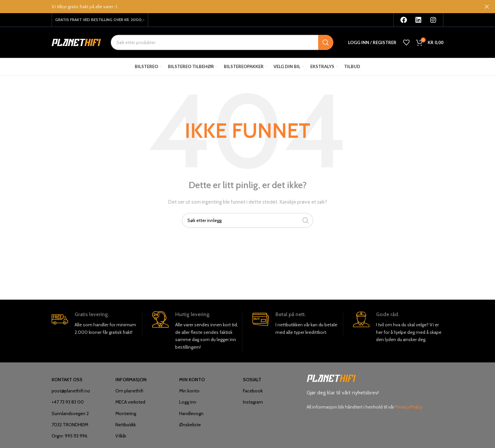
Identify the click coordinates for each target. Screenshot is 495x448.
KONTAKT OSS (67, 382)
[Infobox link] (97, 326)
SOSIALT (252, 382)
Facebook (253, 394)
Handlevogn (191, 416)
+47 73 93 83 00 (68, 405)
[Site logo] (76, 44)
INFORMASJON (131, 382)
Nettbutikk (126, 427)
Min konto (189, 394)
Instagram (253, 405)
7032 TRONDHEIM (70, 427)
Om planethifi (129, 394)
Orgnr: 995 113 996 (70, 438)
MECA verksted (130, 405)
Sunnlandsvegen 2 (70, 416)
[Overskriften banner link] (238, 7)
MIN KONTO (192, 382)
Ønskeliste (190, 427)
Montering (126, 416)
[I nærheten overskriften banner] (487, 7)
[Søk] (222, 44)
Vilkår (121, 438)
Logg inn (188, 405)
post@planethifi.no (71, 394)
